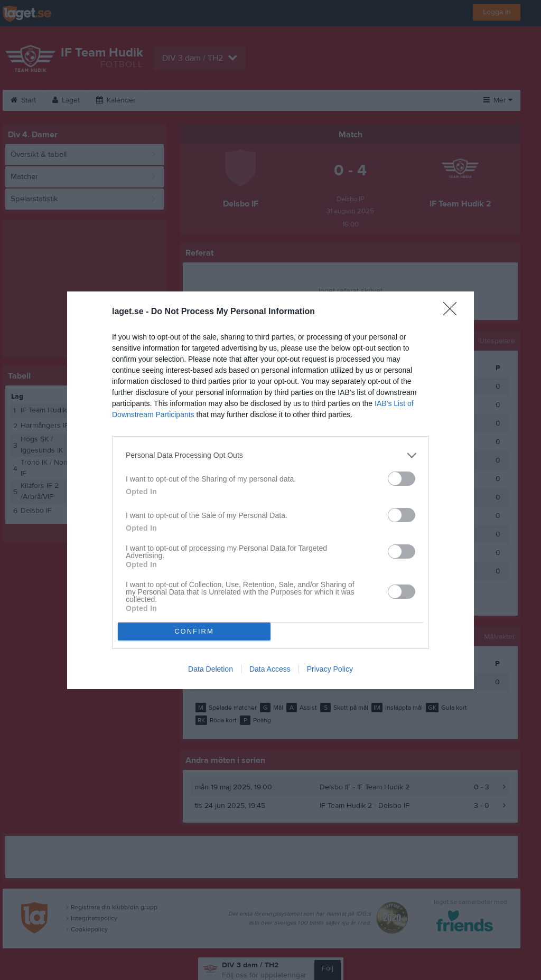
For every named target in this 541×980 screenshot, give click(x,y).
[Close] (453, 312)
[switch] (402, 479)
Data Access (270, 669)
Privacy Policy (330, 669)
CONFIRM (194, 631)
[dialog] (270, 490)
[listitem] (270, 455)
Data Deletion (211, 669)
